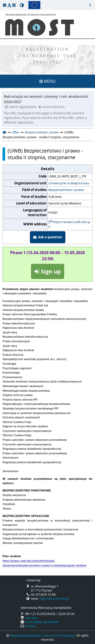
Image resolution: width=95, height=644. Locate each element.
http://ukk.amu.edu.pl (54, 598)
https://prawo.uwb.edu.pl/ (69, 224)
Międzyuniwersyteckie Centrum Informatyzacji (42, 635)
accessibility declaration (42, 622)
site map (31, 618)
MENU (48, 81)
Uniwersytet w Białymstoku (69, 183)
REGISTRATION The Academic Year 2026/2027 (48, 56)
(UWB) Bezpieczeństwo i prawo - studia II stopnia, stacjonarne (45, 154)
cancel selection (52, 107)
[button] (5, 5)
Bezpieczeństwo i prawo (42, 132)
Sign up (48, 271)
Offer (16, 132)
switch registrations (21, 107)
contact (30, 626)
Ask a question (48, 237)
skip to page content (1, 1)
